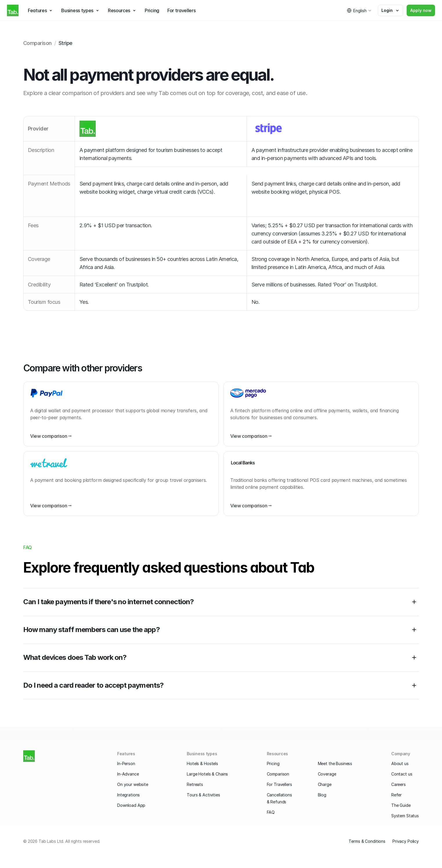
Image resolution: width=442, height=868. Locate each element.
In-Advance (128, 774)
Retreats (195, 784)
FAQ (271, 812)
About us (400, 763)
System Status (405, 816)
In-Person (126, 763)
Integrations (128, 795)
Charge (325, 784)
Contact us (402, 774)
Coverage (327, 774)
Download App (131, 805)
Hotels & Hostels (202, 763)
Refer (396, 795)
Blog (322, 795)
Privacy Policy (406, 841)
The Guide (401, 805)
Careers (398, 784)
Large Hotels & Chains (207, 774)
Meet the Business (335, 763)
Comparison (278, 774)
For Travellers (279, 784)
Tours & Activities (203, 795)
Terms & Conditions (367, 841)
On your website (133, 784)
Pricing (273, 763)
